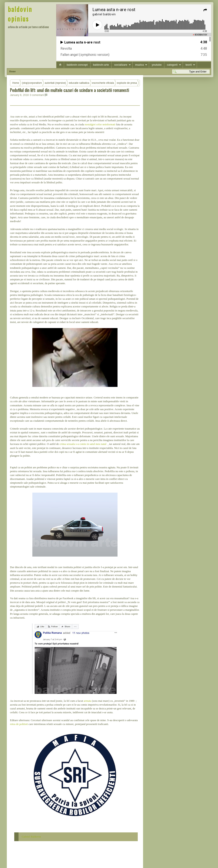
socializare (121, 65)
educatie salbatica (79, 83)
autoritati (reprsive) (55, 83)
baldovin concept (77, 65)
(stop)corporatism (32, 83)
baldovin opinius (20, 14)
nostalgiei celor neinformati (100, 124)
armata (88, 701)
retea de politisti (19, 724)
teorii (189, 65)
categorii (172, 65)
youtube (157, 65)
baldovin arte (101, 65)
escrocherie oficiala (103, 83)
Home (12, 71)
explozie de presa (127, 83)
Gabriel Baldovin (31, 837)
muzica (140, 65)
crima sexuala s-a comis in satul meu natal (83, 444)
